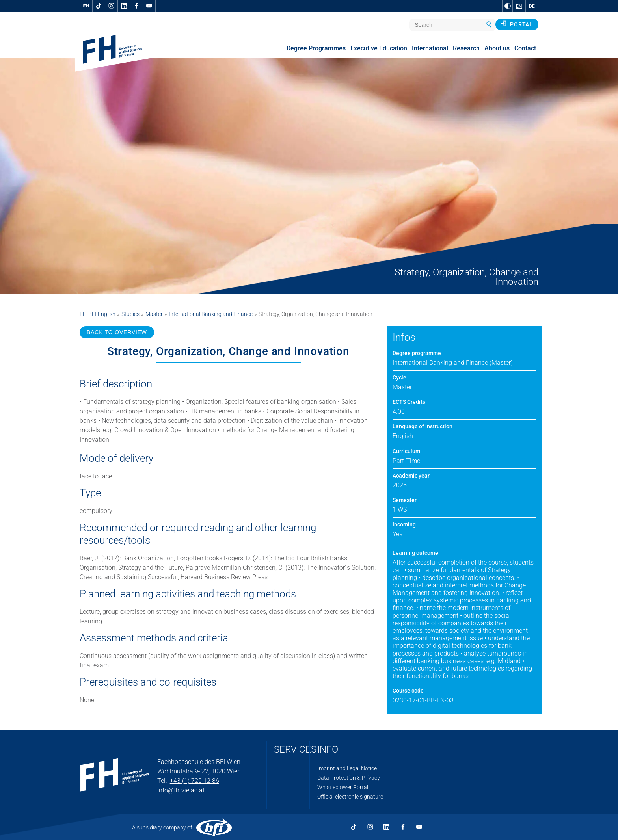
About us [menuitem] (497, 48)
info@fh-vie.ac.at (181, 790)
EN (519, 6)
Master (154, 314)
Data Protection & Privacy (349, 778)
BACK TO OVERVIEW (117, 332)
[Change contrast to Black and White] (508, 6)
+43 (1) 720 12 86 (195, 781)
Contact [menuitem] (525, 48)
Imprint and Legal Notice (347, 768)
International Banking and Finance (211, 314)
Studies (130, 314)
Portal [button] (517, 24)
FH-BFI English (98, 314)
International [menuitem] (430, 48)
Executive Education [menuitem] (379, 48)
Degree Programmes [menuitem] (316, 48)
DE (532, 6)
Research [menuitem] (466, 48)
